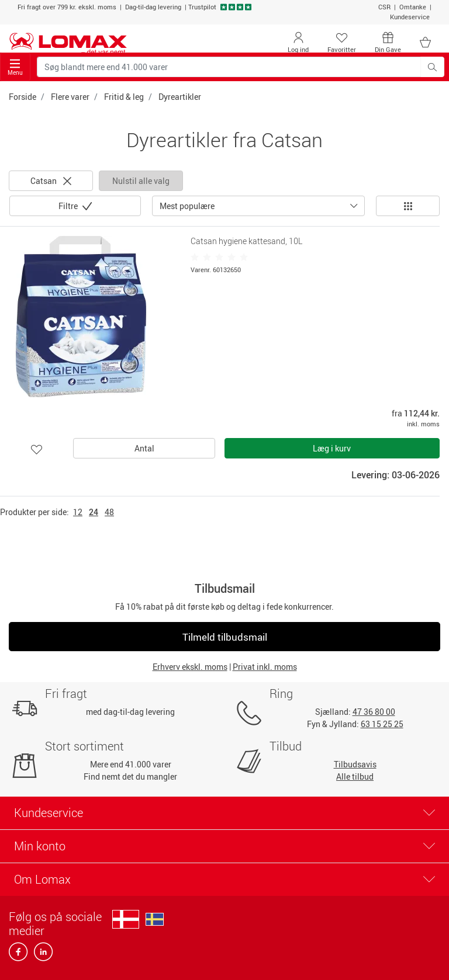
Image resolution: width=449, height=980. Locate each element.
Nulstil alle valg (141, 181)
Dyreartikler (180, 97)
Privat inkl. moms (265, 667)
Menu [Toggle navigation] (15, 67)
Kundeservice (410, 17)
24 (94, 512)
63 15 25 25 (382, 724)
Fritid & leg (124, 97)
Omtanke (413, 7)
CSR (384, 7)
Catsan (51, 181)
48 (109, 512)
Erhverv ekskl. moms (190, 667)
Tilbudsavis (355, 764)
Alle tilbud (355, 776)
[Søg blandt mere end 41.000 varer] (229, 67)
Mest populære (187, 206)
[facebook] (19, 955)
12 (78, 512)
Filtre (69, 206)
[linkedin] (41, 955)
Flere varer (70, 97)
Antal (144, 448)
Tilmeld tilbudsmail (225, 637)
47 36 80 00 (374, 712)
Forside (23, 97)
